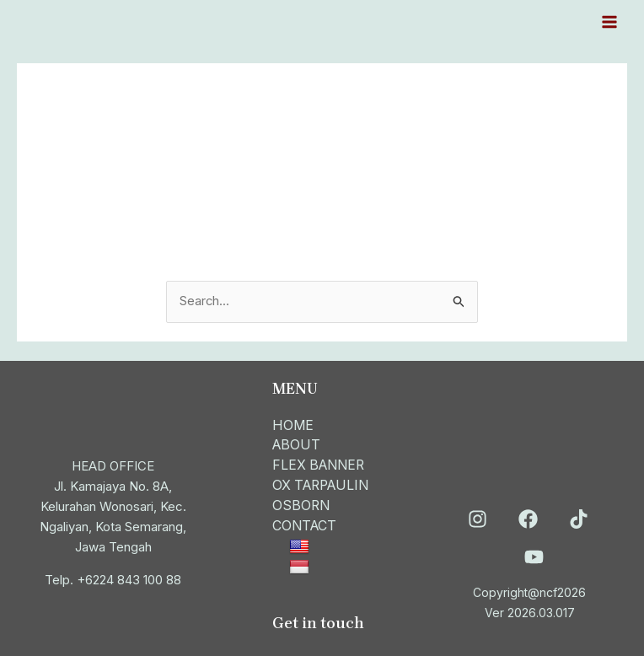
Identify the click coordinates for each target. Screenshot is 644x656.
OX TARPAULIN (324, 484)
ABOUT (297, 444)
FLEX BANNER (321, 464)
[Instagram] (478, 516)
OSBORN (302, 504)
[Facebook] (528, 516)
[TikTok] (579, 516)
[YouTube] (534, 554)
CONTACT (306, 524)
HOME (293, 423)
